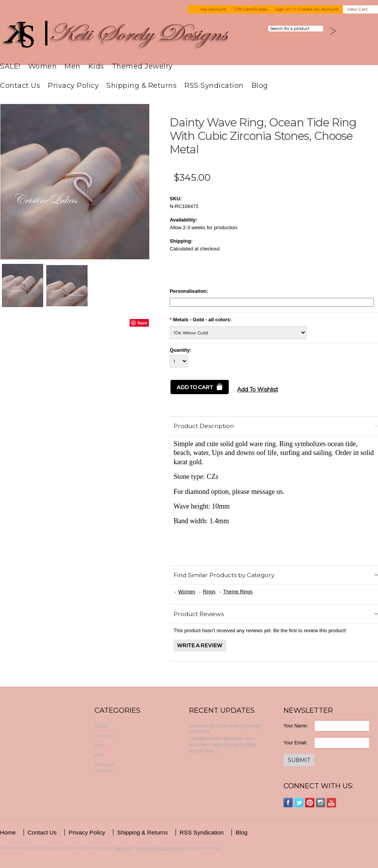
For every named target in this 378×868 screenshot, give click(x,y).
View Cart (357, 9)
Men (73, 66)
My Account (213, 9)
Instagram (321, 803)
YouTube (332, 803)
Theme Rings (238, 592)
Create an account (319, 9)
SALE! (10, 66)
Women (43, 66)
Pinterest (310, 803)
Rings (209, 592)
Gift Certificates (251, 9)
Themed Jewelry (142, 66)
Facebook (288, 803)
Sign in (283, 9)
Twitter (299, 803)
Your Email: (295, 743)
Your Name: (296, 726)
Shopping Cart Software (159, 848)
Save (142, 323)
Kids (96, 66)
